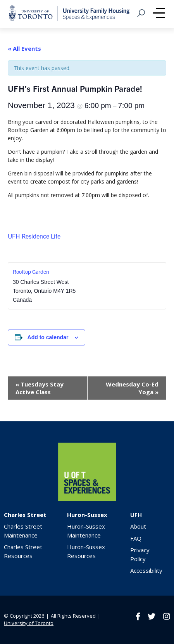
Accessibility (146, 570)
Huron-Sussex (87, 515)
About (138, 526)
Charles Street (25, 515)
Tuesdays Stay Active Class (40, 388)
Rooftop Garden (31, 271)
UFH (136, 515)
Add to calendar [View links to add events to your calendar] (48, 337)
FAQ (136, 538)
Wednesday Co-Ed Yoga (132, 388)
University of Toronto (29, 623)
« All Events (24, 48)
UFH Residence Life (34, 236)
